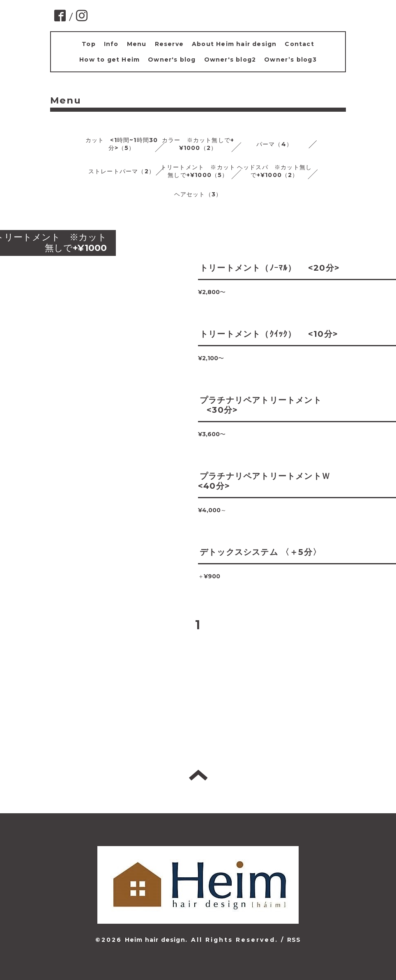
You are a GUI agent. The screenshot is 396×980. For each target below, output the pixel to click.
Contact (299, 44)
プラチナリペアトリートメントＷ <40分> (268, 481)
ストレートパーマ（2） (122, 171)
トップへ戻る (198, 775)
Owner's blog (172, 60)
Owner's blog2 (230, 60)
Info (111, 44)
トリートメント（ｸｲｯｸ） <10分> (269, 334)
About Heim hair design (234, 44)
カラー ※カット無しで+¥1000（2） (198, 144)
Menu (137, 44)
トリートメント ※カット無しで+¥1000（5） (198, 171)
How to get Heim (109, 60)
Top (89, 44)
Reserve (169, 44)
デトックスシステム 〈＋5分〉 (260, 552)
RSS (294, 940)
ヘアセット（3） (198, 194)
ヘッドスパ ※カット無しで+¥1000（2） (274, 171)
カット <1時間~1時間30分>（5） (122, 144)
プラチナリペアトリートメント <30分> (260, 405)
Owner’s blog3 (290, 60)
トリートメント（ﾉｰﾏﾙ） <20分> (270, 268)
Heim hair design (155, 940)
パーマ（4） (274, 144)
